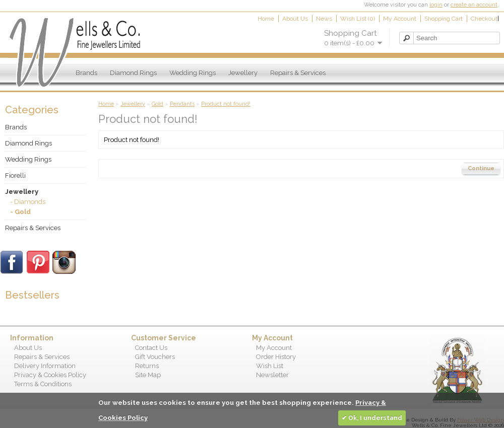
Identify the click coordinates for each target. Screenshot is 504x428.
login (436, 5)
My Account (400, 19)
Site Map (148, 375)
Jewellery (243, 73)
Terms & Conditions (43, 384)
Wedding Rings (193, 73)
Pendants (182, 104)
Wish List (270, 366)
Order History (276, 357)
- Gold (20, 212)
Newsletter (272, 375)
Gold (157, 104)
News (324, 19)
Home (266, 19)
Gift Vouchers (155, 357)
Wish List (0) (358, 19)
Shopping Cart (444, 19)
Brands (86, 73)
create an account (474, 5)
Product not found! (226, 104)
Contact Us (151, 348)
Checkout (484, 19)
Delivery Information (45, 366)
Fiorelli (15, 175)
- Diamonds (28, 202)
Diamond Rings (133, 73)
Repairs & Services (298, 73)
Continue (481, 168)
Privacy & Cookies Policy (50, 375)
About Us (295, 19)
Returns (147, 366)
